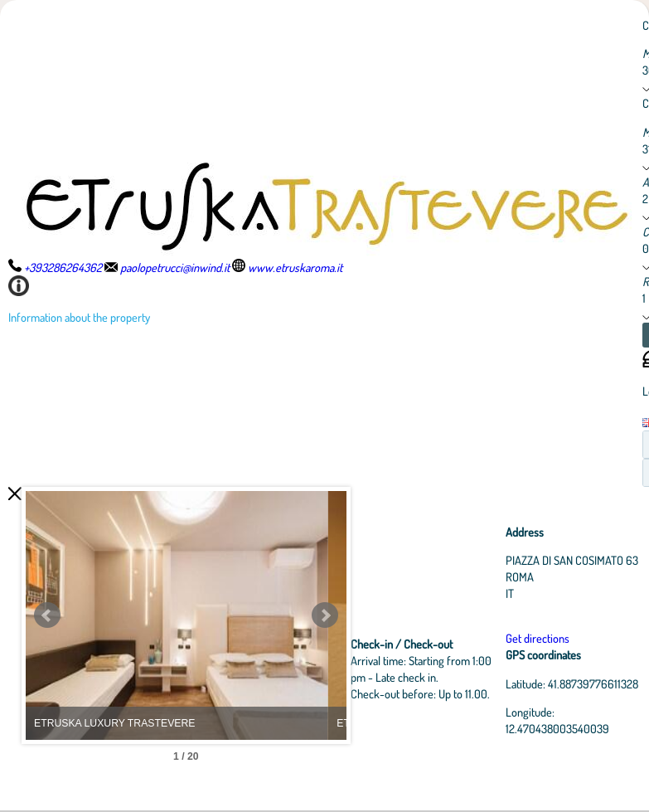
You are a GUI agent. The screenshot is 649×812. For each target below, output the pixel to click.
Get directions (540, 638)
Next (336, 615)
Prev (47, 615)
